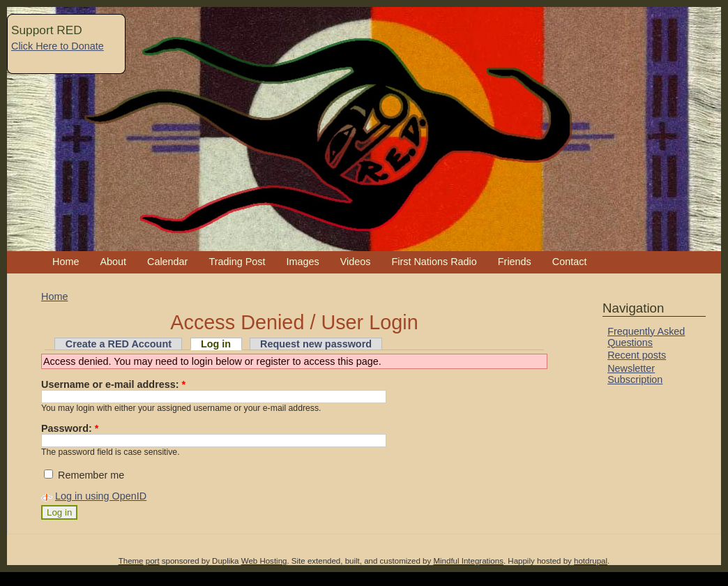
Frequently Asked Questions (646, 337)
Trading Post (237, 262)
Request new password (316, 344)
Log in (216, 344)
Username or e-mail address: (113, 384)
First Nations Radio (434, 262)
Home (66, 262)
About (113, 262)
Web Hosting (264, 561)
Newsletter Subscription (635, 374)
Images (302, 262)
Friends (515, 262)
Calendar (167, 262)
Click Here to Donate (58, 46)
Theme (131, 561)
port (153, 561)
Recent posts (637, 355)
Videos (356, 262)
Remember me (84, 475)
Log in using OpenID (101, 496)
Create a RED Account (119, 344)
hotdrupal (591, 561)
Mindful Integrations (468, 561)
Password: (70, 428)
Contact (570, 262)
